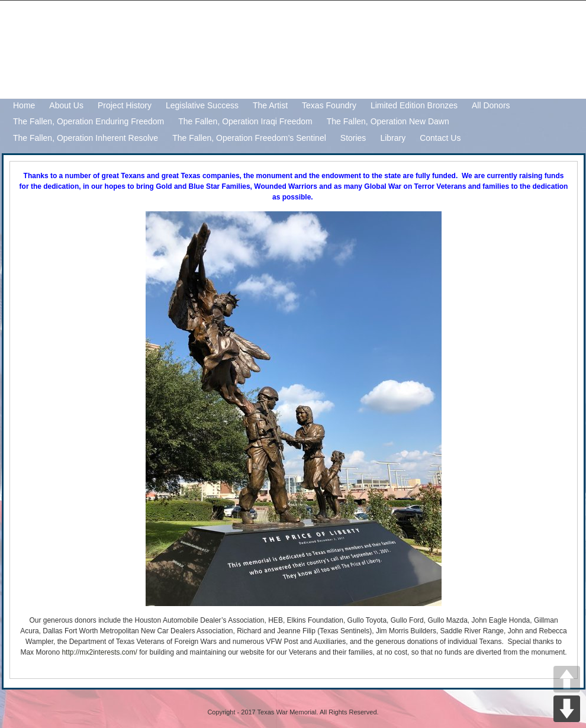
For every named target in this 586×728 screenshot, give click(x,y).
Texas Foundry (329, 105)
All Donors (491, 105)
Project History (125, 105)
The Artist (270, 105)
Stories (353, 138)
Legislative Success (202, 105)
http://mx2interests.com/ (99, 652)
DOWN (567, 709)
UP (567, 679)
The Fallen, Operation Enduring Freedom (88, 121)
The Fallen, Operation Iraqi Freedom (245, 121)
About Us (66, 105)
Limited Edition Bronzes (414, 105)
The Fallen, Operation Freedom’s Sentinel (249, 138)
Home (24, 105)
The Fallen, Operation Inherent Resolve (86, 138)
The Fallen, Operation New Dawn (388, 121)
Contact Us (440, 138)
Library (393, 138)
